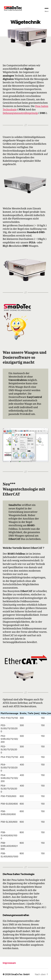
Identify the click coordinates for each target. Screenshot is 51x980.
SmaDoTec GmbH (20, 974)
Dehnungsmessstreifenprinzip (20, 113)
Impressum (9, 963)
